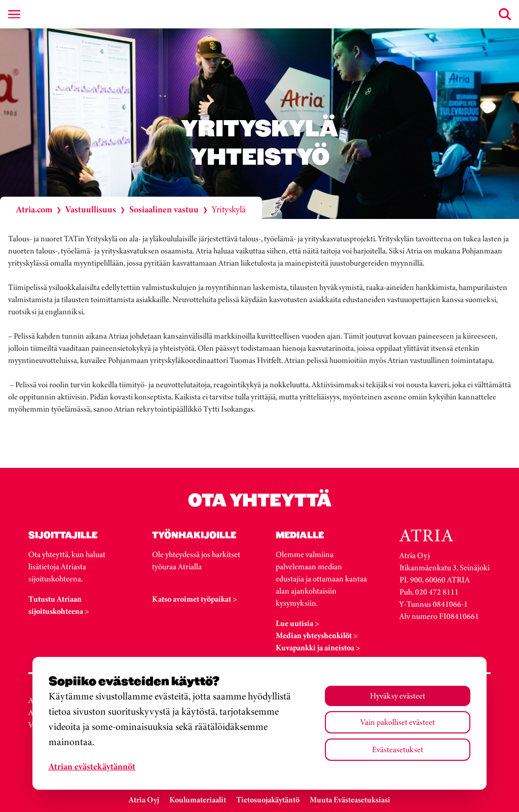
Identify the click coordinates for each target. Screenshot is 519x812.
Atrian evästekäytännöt (92, 766)
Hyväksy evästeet (398, 696)
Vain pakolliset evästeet (398, 722)
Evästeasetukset (398, 749)
